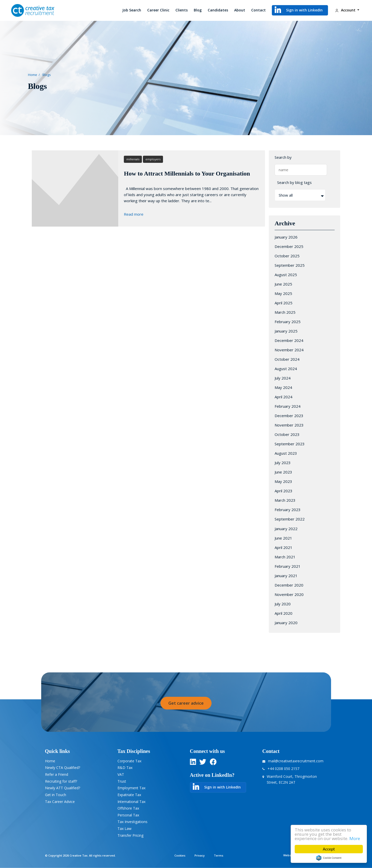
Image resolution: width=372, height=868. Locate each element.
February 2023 (288, 510)
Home (33, 75)
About (240, 10)
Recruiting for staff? (61, 781)
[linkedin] (193, 763)
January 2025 (286, 331)
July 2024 (283, 378)
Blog (198, 10)
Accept (329, 849)
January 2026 (286, 237)
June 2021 (283, 538)
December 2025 (289, 246)
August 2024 (286, 369)
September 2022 (290, 519)
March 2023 (285, 500)
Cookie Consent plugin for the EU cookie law (329, 858)
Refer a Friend (57, 774)
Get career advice (186, 703)
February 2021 (288, 566)
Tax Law (124, 828)
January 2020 (286, 623)
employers (153, 159)
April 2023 (284, 491)
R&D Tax (125, 768)
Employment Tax (131, 788)
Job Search (132, 10)
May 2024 (283, 387)
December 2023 (289, 416)
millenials (133, 159)
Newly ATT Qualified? (63, 788)
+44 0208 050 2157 (283, 769)
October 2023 (287, 434)
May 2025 (283, 293)
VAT (121, 774)
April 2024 (284, 397)
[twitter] (203, 763)
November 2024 (289, 350)
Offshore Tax (128, 808)
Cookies (180, 855)
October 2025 (287, 256)
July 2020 (283, 604)
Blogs (47, 75)
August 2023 (286, 453)
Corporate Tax (129, 761)
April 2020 (284, 613)
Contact (258, 10)
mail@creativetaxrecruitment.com (296, 761)
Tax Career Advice (60, 802)
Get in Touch (56, 795)
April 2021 (284, 547)
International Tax (131, 802)
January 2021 (286, 576)
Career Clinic (158, 10)
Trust (122, 781)
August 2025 (286, 275)
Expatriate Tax (129, 795)
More (355, 838)
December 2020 (289, 585)
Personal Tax (128, 815)
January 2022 (286, 529)
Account (345, 11)
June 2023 (283, 472)
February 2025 (288, 322)
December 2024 (289, 340)
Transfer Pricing (130, 835)
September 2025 (290, 265)
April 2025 (284, 303)
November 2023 (289, 425)
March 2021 (285, 557)
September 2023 (290, 444)
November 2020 (289, 594)
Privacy (200, 855)
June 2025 (283, 284)
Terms (219, 855)
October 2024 (287, 359)
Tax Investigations (132, 822)
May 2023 (283, 481)
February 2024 (288, 406)
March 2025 (285, 312)
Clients (182, 10)
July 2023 (283, 463)
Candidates (218, 10)
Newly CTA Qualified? (63, 768)
